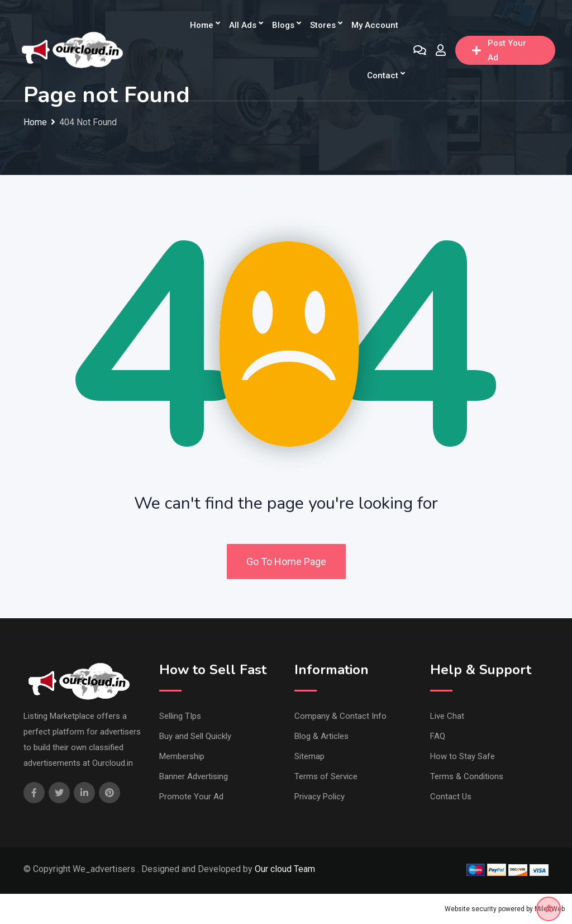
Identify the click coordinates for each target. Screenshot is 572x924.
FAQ (438, 736)
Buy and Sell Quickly (195, 736)
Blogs (283, 25)
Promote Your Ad (191, 797)
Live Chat (447, 716)
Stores (323, 25)
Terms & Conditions (467, 776)
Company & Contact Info (340, 716)
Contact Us (451, 797)
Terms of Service (326, 776)
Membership (182, 756)
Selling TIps (180, 716)
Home (202, 25)
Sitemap (309, 756)
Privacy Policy (320, 797)
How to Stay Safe (463, 756)
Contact (383, 75)
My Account (375, 25)
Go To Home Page (286, 561)
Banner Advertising (194, 776)
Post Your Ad (499, 50)
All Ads (243, 25)
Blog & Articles (321, 736)
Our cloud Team (285, 869)
